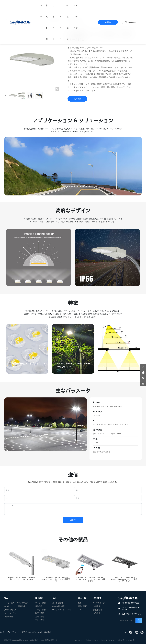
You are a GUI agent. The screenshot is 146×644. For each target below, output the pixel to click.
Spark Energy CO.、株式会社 (40, 632)
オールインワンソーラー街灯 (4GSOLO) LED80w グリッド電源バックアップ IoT (124, 579)
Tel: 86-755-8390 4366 (130, 603)
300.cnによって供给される (84, 640)
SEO (96, 640)
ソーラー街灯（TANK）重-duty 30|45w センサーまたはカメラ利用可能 (56, 579)
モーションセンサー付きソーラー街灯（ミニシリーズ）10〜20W (22, 578)
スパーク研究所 (21, 632)
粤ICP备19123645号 (126, 640)
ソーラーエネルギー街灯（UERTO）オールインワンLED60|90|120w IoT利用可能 (90, 579)
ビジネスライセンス (106, 640)
